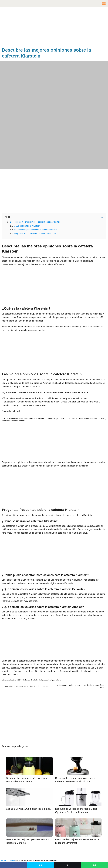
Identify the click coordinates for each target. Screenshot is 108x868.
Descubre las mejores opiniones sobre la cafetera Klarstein (35, 222)
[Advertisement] (54, 28)
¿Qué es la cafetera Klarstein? (27, 226)
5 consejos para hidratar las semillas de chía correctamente (28, 686)
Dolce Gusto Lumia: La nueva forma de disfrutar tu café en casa (81, 686)
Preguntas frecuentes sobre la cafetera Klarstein (35, 234)
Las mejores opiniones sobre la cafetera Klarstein (35, 230)
